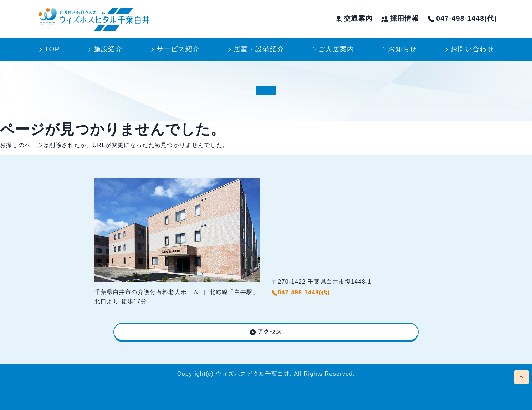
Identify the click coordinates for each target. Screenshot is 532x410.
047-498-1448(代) (462, 18)
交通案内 (354, 18)
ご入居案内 (336, 49)
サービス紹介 (178, 49)
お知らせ (402, 49)
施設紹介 (108, 49)
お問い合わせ (472, 49)
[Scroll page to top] (521, 377)
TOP (52, 49)
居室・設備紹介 (259, 49)
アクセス (270, 332)
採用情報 (400, 18)
